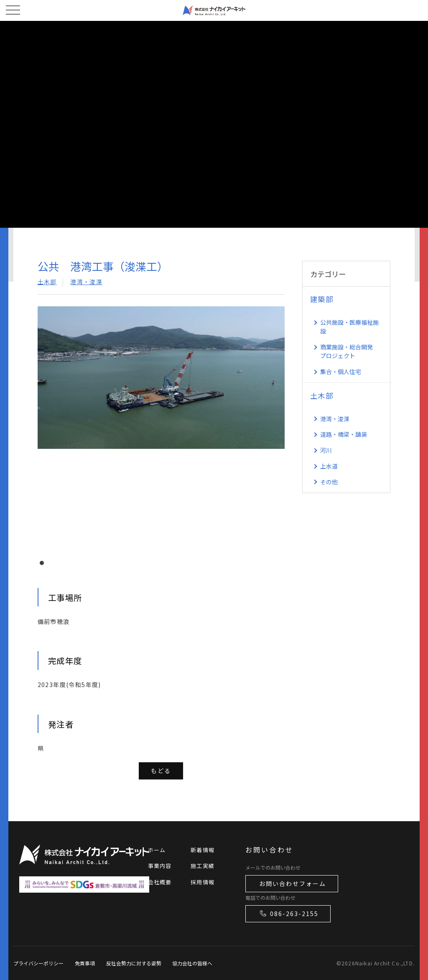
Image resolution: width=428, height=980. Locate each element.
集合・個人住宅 (341, 372)
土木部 (47, 282)
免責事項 (85, 963)
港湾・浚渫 (86, 282)
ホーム (157, 850)
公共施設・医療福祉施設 (349, 327)
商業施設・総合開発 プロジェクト (346, 351)
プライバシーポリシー (38, 963)
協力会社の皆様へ (192, 963)
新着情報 (203, 850)
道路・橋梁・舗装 (344, 434)
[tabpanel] (161, 428)
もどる (161, 771)
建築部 (322, 299)
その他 (329, 482)
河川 (326, 450)
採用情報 (203, 882)
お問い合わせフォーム (293, 883)
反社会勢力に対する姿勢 (134, 963)
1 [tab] (44, 565)
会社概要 (160, 882)
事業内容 (160, 866)
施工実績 (203, 866)
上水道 (329, 466)
